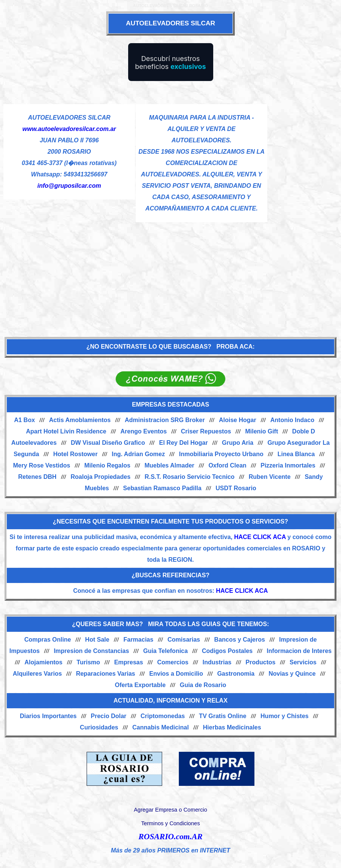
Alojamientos (43, 662)
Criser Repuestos (206, 431)
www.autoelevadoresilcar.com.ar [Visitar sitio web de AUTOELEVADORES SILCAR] (69, 129)
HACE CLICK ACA (260, 537)
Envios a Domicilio (176, 674)
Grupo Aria (238, 443)
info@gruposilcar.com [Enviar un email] (69, 186)
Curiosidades (99, 727)
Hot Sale (97, 640)
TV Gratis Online (222, 716)
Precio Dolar (108, 716)
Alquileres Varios (37, 674)
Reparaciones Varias (106, 674)
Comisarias (184, 640)
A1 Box (24, 420)
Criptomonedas (163, 716)
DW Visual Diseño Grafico (108, 443)
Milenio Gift (261, 431)
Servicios (303, 662)
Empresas (129, 662)
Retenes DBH (37, 477)
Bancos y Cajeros (240, 640)
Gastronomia (236, 674)
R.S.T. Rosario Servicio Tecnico (189, 477)
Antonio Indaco (292, 420)
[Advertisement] (170, 276)
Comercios (173, 662)
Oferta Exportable (140, 685)
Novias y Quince (292, 674)
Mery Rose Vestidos (42, 465)
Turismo (88, 662)
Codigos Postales (227, 651)
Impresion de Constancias (91, 651)
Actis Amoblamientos (80, 420)
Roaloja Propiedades (101, 477)
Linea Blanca (296, 454)
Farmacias (138, 640)
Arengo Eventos (144, 431)
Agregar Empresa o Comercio (170, 810)
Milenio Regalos (107, 465)
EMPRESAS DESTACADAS (170, 404)
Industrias (217, 662)
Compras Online (48, 640)
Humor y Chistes (284, 716)
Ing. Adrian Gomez (138, 454)
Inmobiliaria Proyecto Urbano (221, 454)
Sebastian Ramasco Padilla (162, 488)
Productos (261, 662)
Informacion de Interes (299, 651)
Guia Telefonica (166, 651)
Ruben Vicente (270, 477)
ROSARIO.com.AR (170, 837)
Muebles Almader (169, 465)
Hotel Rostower (75, 454)
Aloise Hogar (238, 420)
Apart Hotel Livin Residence (66, 431)
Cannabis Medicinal (160, 727)
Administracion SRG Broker (165, 420)
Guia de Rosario (203, 685)
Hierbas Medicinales (232, 727)
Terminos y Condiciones (170, 823)
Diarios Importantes (48, 716)
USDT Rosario (236, 488)
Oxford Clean (227, 465)
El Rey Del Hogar (184, 443)
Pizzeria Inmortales (288, 465)
